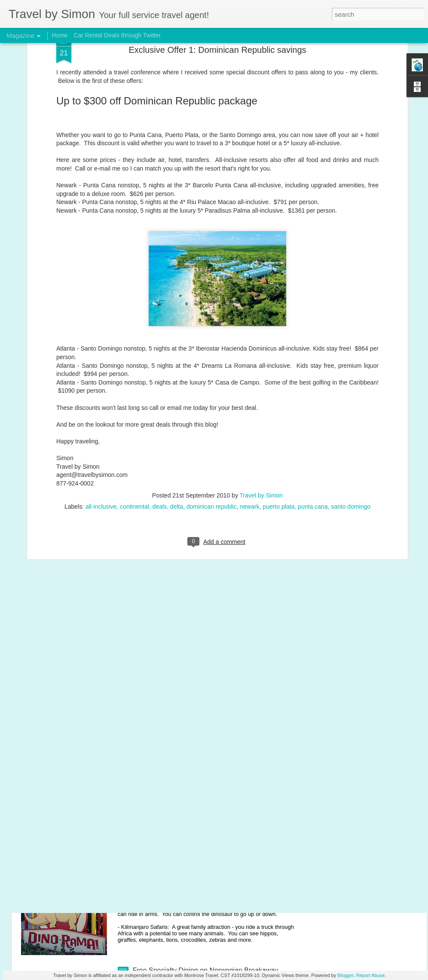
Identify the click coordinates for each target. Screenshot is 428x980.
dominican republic (212, 427)
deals (160, 427)
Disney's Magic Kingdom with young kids (195, 775)
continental (135, 427)
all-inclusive (101, 427)
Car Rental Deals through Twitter (117, 35)
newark (250, 427)
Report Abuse (371, 975)
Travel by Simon (261, 415)
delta (177, 427)
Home (60, 35)
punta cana (313, 427)
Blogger (345, 975)
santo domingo (351, 427)
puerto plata (278, 427)
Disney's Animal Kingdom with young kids (196, 873)
